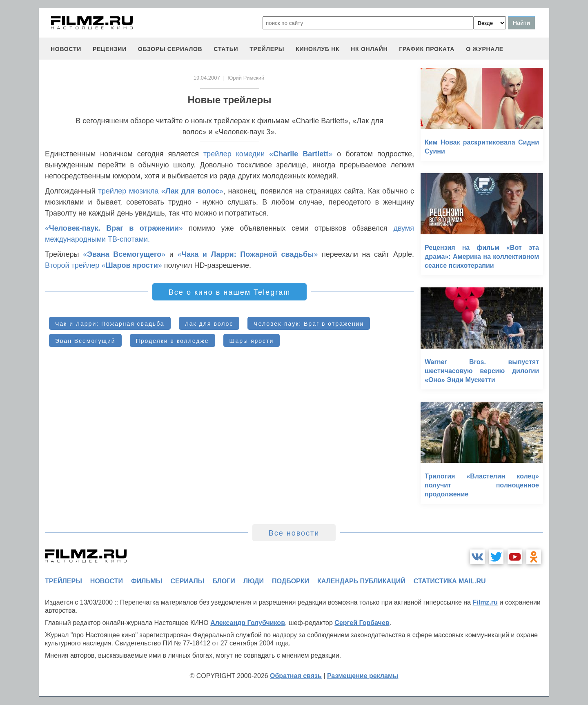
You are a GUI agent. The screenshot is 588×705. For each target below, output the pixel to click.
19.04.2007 (207, 78)
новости (66, 49)
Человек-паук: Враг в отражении (309, 324)
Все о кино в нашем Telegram (229, 292)
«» (114, 228)
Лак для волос (209, 324)
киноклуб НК (317, 49)
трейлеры (267, 49)
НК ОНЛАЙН (369, 49)
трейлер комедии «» (268, 154)
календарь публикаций (361, 581)
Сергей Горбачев (362, 623)
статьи (226, 49)
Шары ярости (252, 341)
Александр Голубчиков (248, 623)
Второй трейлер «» (104, 265)
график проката (427, 49)
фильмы (147, 581)
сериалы (187, 581)
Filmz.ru (485, 602)
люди (254, 581)
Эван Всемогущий (85, 341)
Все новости (294, 533)
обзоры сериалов (170, 49)
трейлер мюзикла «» (161, 191)
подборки (291, 581)
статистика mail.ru (450, 581)
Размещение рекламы (363, 676)
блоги (224, 581)
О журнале (485, 49)
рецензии (110, 49)
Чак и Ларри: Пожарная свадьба (110, 324)
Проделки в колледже (173, 341)
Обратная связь (296, 676)
